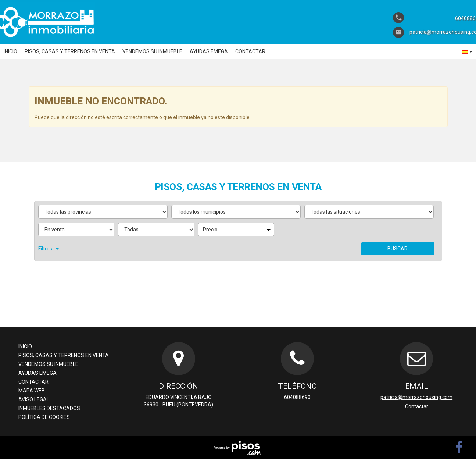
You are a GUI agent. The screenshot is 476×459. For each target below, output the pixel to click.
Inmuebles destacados (49, 408)
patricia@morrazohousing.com (416, 397)
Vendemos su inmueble (152, 51)
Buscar (398, 249)
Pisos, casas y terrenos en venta (70, 51)
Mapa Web (32, 391)
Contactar (250, 51)
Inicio (10, 51)
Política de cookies (44, 417)
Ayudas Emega (209, 51)
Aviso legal (34, 399)
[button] (467, 51)
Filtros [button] (49, 249)
